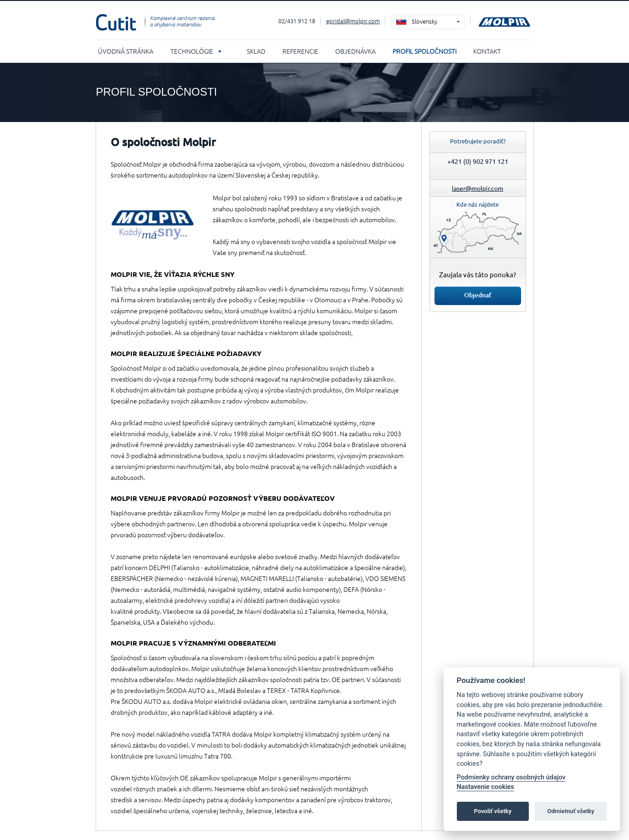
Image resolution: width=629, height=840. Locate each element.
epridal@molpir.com (353, 21)
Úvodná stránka (126, 51)
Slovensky (424, 21)
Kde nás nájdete (478, 204)
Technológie (192, 51)
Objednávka (355, 51)
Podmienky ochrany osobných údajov (511, 777)
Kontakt (487, 51)
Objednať (478, 295)
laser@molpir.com (478, 188)
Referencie (300, 51)
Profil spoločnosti (424, 51)
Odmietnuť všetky (570, 811)
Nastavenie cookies (486, 787)
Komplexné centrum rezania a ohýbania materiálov (182, 21)
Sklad (256, 51)
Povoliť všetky (493, 811)
